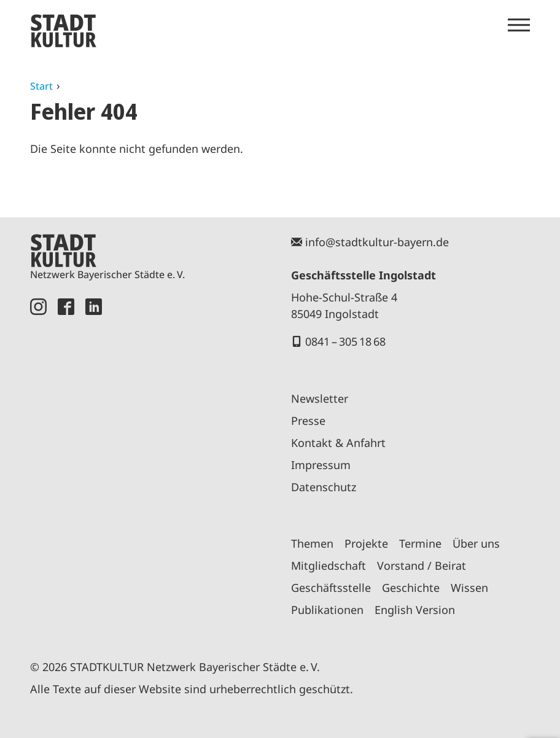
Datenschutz (324, 487)
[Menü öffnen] (519, 25)
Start (41, 86)
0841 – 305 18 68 (345, 341)
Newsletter (320, 398)
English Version (415, 610)
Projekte (366, 543)
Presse (308, 421)
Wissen (469, 588)
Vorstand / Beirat (422, 565)
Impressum (321, 465)
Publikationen (327, 610)
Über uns (476, 543)
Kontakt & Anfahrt (338, 443)
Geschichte (411, 588)
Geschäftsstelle (331, 588)
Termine (420, 543)
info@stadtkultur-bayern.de (377, 242)
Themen (312, 543)
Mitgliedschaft (329, 565)
